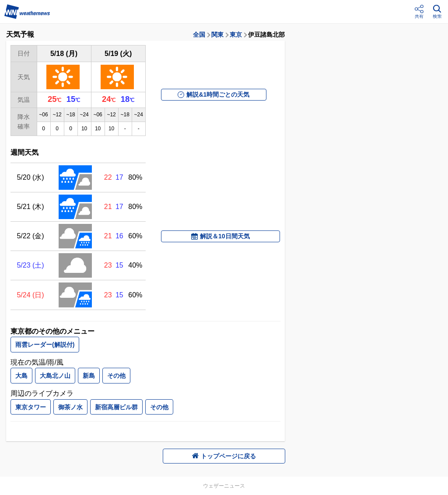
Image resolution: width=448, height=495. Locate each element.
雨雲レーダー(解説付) (45, 345)
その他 (116, 376)
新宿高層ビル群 (116, 407)
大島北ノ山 (55, 376)
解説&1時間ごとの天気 (213, 94)
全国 (199, 35)
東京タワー (31, 407)
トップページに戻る (224, 456)
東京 (236, 35)
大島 (21, 376)
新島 (89, 376)
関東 (217, 35)
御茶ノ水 (70, 407)
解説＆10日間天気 (220, 236)
